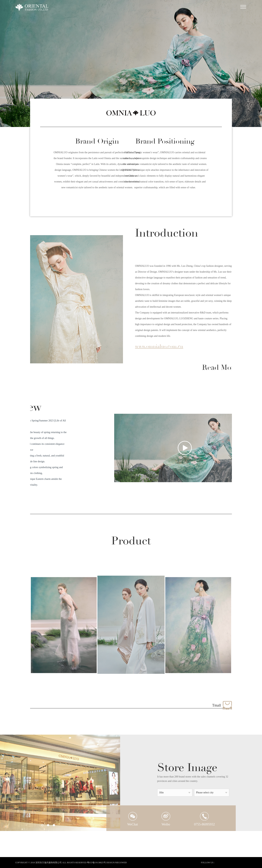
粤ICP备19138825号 (96, 863)
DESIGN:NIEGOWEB (116, 863)
